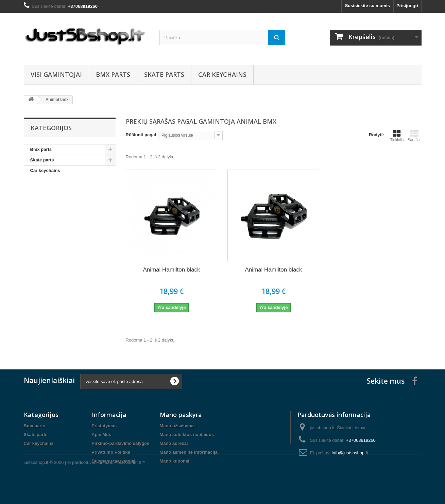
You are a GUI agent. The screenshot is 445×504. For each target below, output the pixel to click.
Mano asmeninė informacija (189, 452)
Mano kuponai (175, 461)
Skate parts (164, 74)
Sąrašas (414, 136)
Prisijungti (407, 6)
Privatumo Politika (111, 452)
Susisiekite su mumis (367, 6)
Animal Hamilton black (171, 270)
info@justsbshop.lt (350, 453)
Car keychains (222, 74)
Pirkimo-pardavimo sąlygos (121, 443)
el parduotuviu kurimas (90, 485)
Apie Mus (102, 435)
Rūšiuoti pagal (141, 135)
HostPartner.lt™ (130, 485)
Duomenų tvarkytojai (114, 461)
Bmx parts (113, 74)
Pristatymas (104, 426)
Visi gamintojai (56, 74)
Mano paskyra (181, 415)
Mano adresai (174, 443)
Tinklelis (397, 136)
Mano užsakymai (177, 426)
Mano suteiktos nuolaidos (187, 435)
